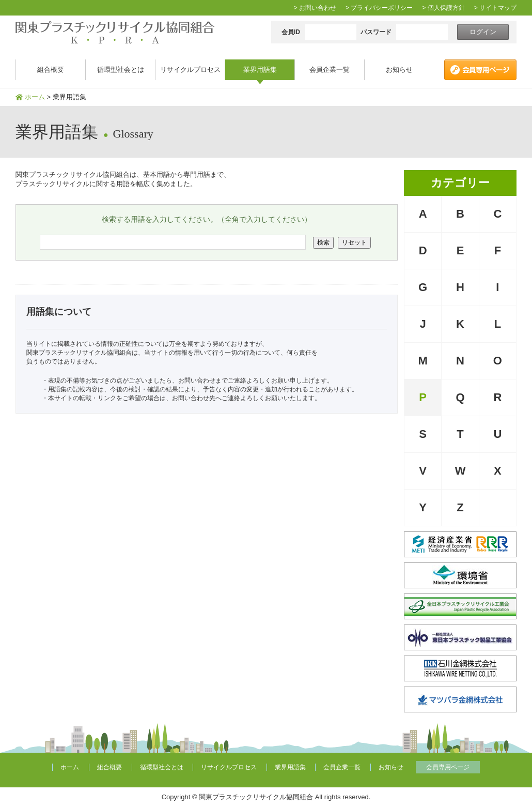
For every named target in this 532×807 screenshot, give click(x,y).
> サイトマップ (495, 8)
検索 (323, 242)
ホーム (35, 97)
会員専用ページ (448, 767)
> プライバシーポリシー (379, 8)
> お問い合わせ (315, 8)
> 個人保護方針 (443, 8)
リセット (354, 242)
